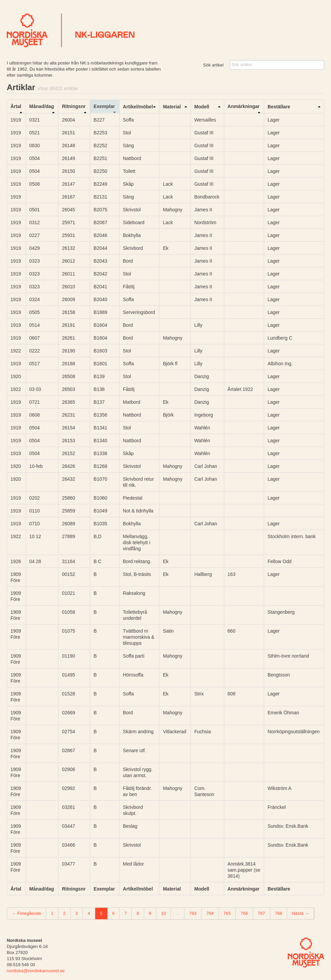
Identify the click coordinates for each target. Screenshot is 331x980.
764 (210, 913)
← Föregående (27, 913)
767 (261, 913)
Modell (202, 107)
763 (193, 913)
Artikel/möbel (138, 107)
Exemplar (104, 106)
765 (227, 913)
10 (163, 913)
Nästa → (300, 913)
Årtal (16, 106)
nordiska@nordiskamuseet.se (36, 971)
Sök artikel (213, 65)
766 (244, 913)
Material (172, 107)
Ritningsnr (74, 106)
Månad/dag (42, 106)
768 (279, 913)
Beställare (279, 107)
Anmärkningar (244, 106)
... (177, 913)
